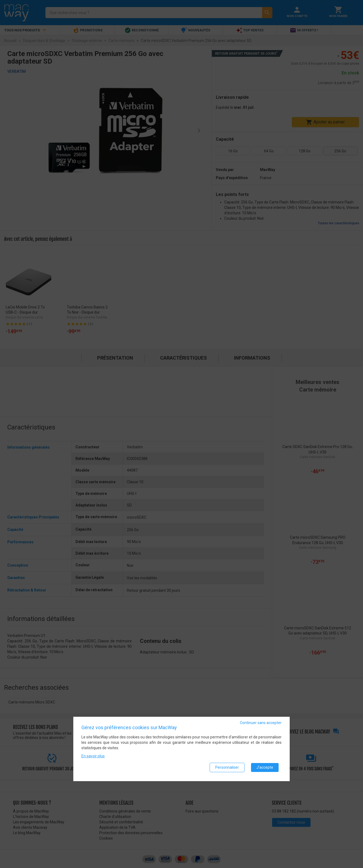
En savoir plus (93, 757)
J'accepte (265, 768)
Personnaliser (227, 768)
